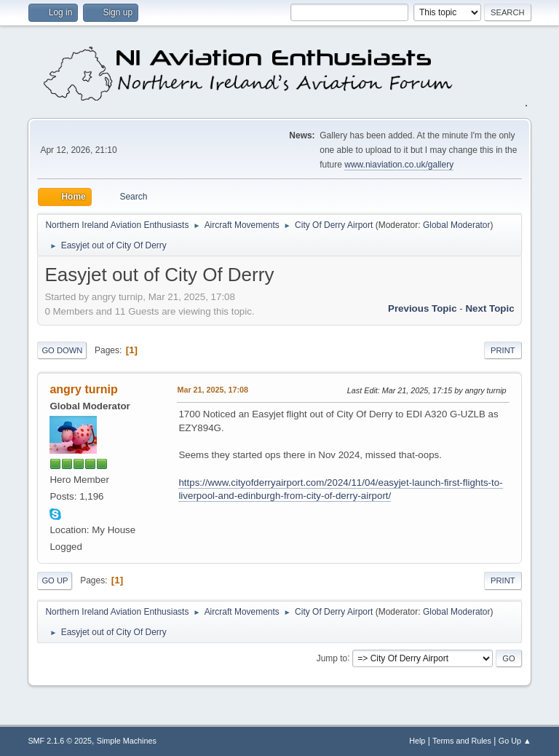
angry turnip (83, 389)
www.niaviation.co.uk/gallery (399, 165)
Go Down (62, 350)
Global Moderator (457, 225)
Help (417, 741)
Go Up (55, 580)
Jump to (332, 658)
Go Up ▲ (515, 741)
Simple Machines (127, 741)
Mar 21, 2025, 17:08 (213, 390)
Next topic (489, 308)
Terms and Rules (462, 741)
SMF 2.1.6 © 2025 (60, 741)
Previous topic (423, 308)
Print (503, 350)
